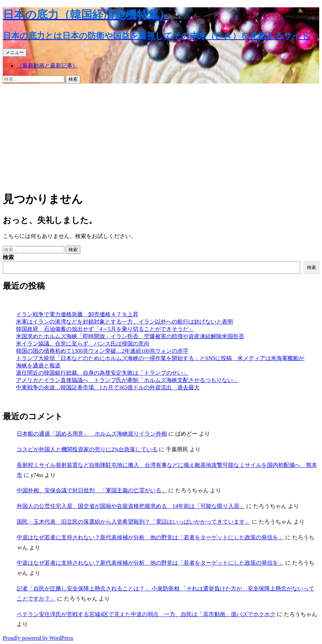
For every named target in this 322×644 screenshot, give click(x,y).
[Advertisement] (161, 136)
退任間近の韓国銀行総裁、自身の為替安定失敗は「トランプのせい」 (102, 373)
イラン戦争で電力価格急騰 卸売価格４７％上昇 (77, 314)
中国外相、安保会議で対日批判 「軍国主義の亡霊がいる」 (92, 490)
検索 (8, 257)
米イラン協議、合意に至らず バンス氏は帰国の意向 (83, 344)
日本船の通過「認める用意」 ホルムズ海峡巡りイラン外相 (92, 434)
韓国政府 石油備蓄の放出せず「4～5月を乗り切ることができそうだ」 (105, 329)
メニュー (15, 52)
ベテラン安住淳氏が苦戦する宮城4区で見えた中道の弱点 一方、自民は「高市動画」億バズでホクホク (146, 614)
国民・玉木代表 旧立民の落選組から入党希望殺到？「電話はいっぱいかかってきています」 (134, 522)
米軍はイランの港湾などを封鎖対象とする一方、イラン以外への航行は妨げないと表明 (124, 322)
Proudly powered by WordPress (38, 638)
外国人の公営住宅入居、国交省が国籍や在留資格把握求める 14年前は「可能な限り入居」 (131, 506)
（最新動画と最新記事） (47, 66)
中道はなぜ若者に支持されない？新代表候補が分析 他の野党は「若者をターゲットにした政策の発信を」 (150, 537)
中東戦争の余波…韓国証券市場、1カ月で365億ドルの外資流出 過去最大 (108, 387)
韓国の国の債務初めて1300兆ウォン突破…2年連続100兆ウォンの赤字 (102, 351)
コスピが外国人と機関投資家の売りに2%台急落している (87, 449)
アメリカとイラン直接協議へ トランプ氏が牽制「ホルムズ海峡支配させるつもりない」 (127, 380)
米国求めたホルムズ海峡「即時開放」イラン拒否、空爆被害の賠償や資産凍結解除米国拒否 (130, 336)
